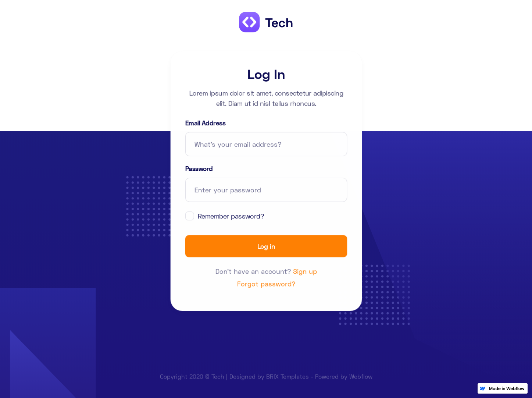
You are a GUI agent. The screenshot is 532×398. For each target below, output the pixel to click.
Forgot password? (266, 284)
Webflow (361, 379)
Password (199, 168)
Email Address (205, 123)
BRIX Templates (288, 379)
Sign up (305, 271)
